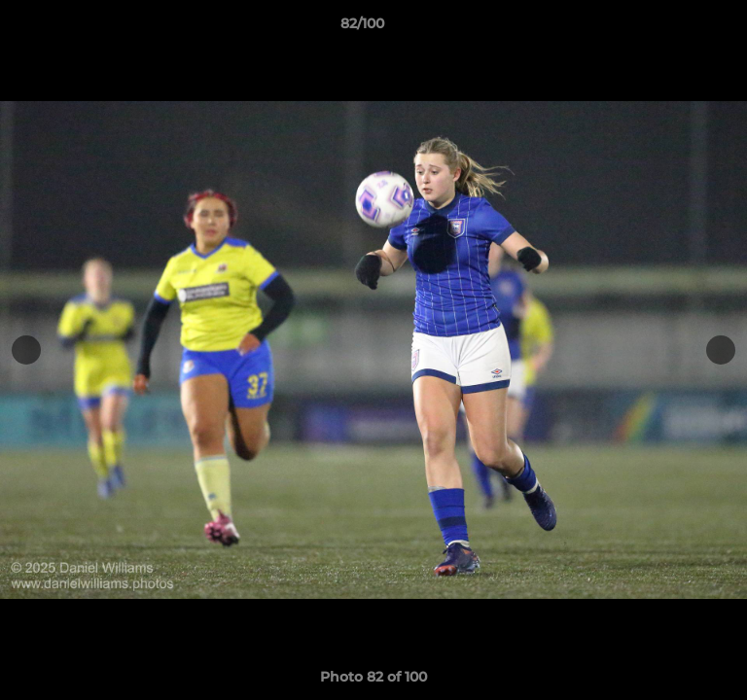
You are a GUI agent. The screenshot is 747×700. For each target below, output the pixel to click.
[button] (677, 28)
